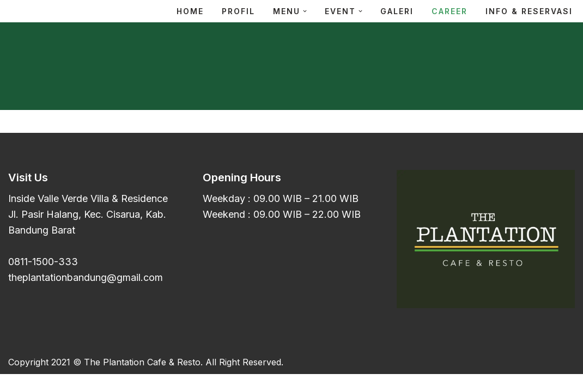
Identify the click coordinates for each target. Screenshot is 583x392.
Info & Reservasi (529, 11)
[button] (305, 11)
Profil (238, 11)
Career (450, 11)
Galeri (397, 11)
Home (190, 11)
